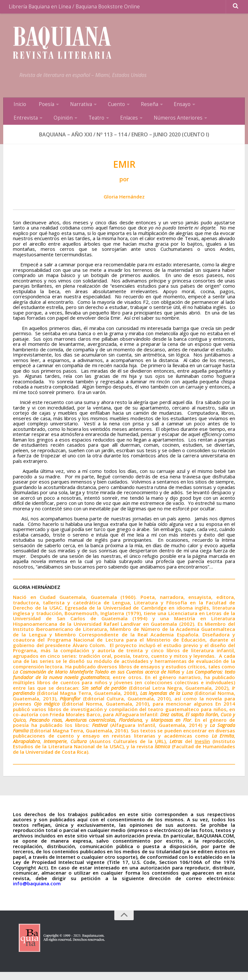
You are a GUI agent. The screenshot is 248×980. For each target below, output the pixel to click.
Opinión (21, 124)
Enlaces (82, 124)
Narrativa (74, 108)
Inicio (19, 108)
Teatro (52, 124)
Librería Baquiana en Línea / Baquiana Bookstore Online (72, 8)
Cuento (107, 108)
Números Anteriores (128, 124)
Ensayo (168, 108)
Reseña (138, 108)
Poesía (42, 108)
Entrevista (201, 108)
